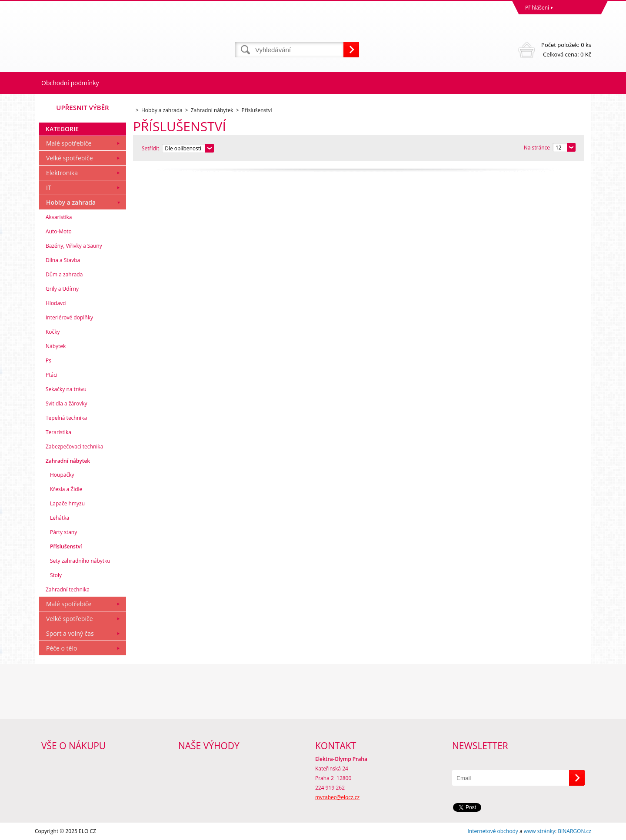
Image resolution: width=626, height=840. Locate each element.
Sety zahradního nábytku (80, 561)
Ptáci (52, 375)
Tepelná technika (66, 418)
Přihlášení (537, 8)
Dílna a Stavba (63, 260)
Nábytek (56, 346)
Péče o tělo (62, 648)
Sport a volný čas (70, 633)
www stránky (539, 831)
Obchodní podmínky (70, 83)
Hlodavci (56, 303)
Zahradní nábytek (68, 461)
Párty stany (63, 532)
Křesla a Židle (66, 489)
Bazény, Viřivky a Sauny (74, 246)
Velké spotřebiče (70, 158)
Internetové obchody (493, 831)
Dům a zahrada (64, 274)
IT (49, 188)
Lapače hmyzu (67, 503)
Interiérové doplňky (69, 317)
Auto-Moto (59, 231)
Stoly (56, 575)
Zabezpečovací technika (74, 447)
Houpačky (62, 475)
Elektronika (62, 173)
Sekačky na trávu (66, 389)
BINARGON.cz (574, 831)
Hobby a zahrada (71, 202)
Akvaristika (59, 217)
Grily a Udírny (62, 289)
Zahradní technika (68, 589)
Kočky (53, 332)
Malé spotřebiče (69, 143)
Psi (49, 360)
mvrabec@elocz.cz (337, 797)
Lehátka (60, 518)
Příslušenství (66, 546)
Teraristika (58, 432)
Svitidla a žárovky (67, 403)
